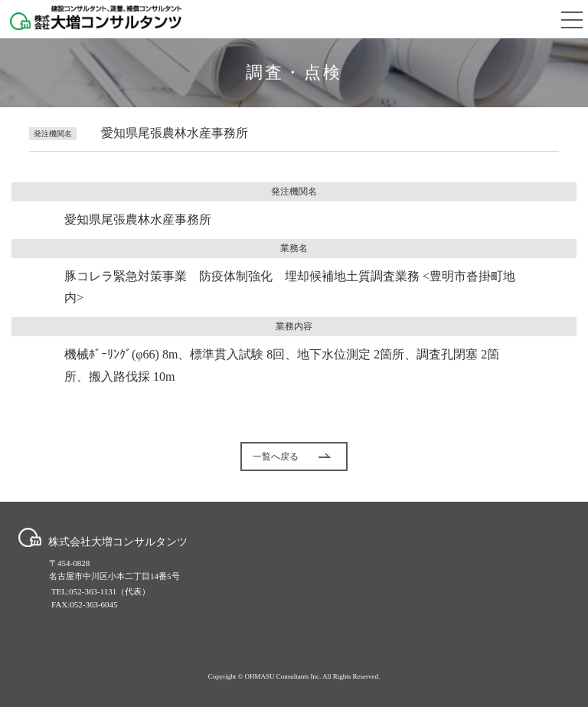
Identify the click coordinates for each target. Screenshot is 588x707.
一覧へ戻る (292, 457)
